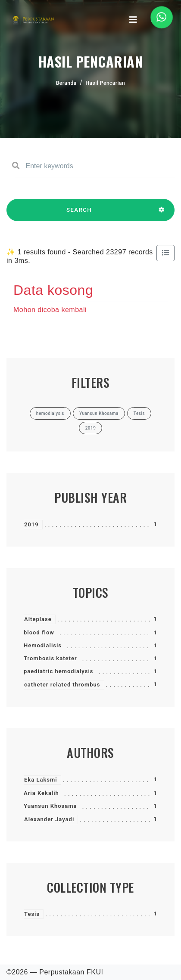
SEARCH (79, 214)
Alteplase (38, 619)
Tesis (32, 914)
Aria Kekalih (41, 793)
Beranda (66, 83)
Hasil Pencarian (106, 83)
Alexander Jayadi (49, 819)
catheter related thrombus (62, 685)
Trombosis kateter (50, 658)
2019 (31, 524)
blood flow (39, 632)
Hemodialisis (43, 645)
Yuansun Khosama (50, 806)
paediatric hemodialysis (59, 671)
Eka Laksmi (41, 780)
